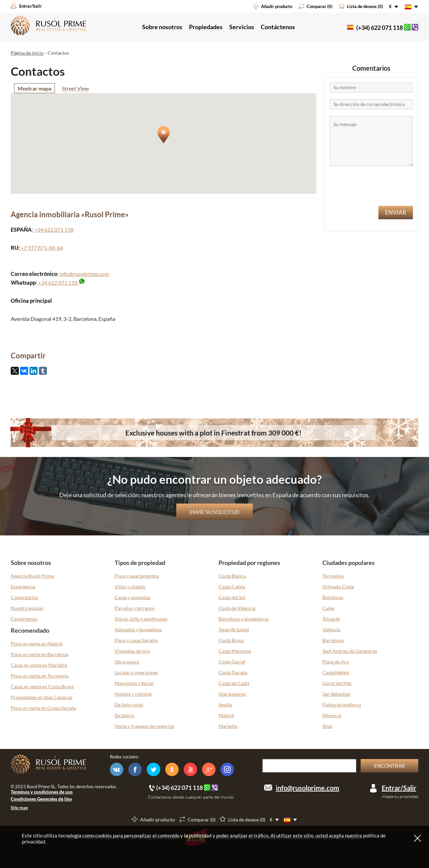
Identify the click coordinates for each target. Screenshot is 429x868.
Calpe (328, 608)
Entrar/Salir (399, 788)
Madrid (226, 715)
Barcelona (333, 640)
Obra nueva (127, 662)
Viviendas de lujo (132, 651)
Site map (19, 808)
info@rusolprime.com (84, 274)
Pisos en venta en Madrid (37, 644)
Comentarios (24, 597)
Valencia (331, 629)
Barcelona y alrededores (244, 619)
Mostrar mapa (35, 88)
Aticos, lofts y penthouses (141, 619)
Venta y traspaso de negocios (144, 726)
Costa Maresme (235, 651)
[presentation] (371, 186)
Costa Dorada (233, 672)
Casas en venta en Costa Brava (42, 686)
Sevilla (225, 705)
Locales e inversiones (136, 672)
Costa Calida (232, 587)
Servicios (242, 27)
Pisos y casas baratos (136, 640)
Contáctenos (278, 27)
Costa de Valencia (237, 608)
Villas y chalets (130, 587)
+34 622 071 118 (58, 282)
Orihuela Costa (338, 587)
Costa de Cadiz (234, 683)
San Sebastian (336, 694)
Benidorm (333, 597)
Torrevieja (333, 576)
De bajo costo (129, 705)
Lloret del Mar (337, 683)
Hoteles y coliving (133, 694)
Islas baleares (232, 694)
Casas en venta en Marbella (39, 665)
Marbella (228, 726)
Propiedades (206, 27)
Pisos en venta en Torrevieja (40, 676)
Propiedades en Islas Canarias (42, 697)
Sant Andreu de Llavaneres (350, 651)
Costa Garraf (232, 662)
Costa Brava (231, 640)
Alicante (331, 619)
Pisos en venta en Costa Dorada (43, 708)
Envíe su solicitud (214, 512)
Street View (75, 88)
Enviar (396, 212)
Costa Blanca (232, 576)
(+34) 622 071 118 (380, 27)
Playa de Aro (336, 662)
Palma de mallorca (342, 705)
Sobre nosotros (162, 27)
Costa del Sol (232, 597)
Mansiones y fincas (134, 683)
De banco (125, 715)
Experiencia (23, 587)
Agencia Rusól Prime (32, 576)
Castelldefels (336, 672)
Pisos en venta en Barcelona (40, 654)
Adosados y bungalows (138, 629)
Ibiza (327, 726)
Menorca (332, 715)
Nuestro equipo (27, 608)
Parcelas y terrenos (135, 608)
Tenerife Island (234, 629)
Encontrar (389, 766)
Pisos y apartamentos (137, 576)
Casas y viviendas (133, 597)
